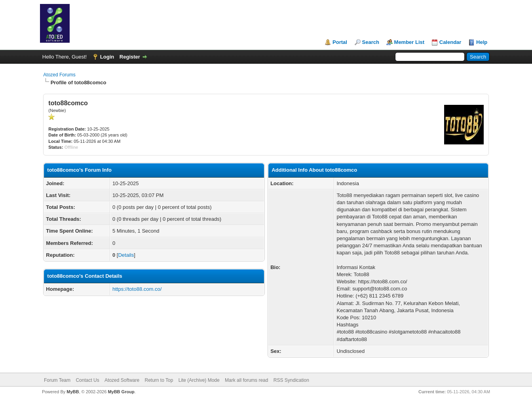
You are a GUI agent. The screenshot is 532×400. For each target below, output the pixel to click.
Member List (409, 42)
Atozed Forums (59, 75)
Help (482, 42)
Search (371, 42)
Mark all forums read (246, 380)
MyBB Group (121, 392)
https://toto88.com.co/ (137, 289)
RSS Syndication (291, 380)
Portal (340, 42)
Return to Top (159, 380)
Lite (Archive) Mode (199, 380)
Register (130, 57)
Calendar (450, 42)
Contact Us (87, 380)
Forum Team (57, 380)
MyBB (73, 392)
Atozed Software (122, 380)
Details (126, 255)
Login (107, 57)
